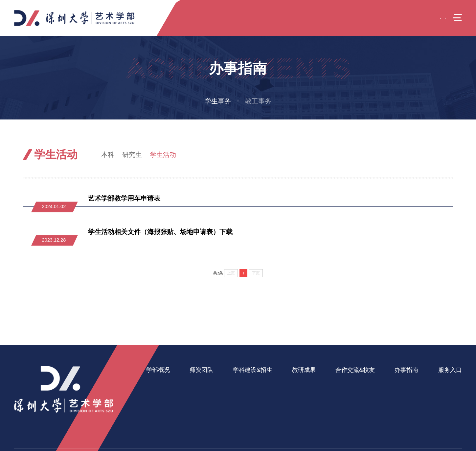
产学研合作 (340, 393)
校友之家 (338, 415)
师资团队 (199, 370)
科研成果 (297, 382)
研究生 (132, 155)
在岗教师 (197, 382)
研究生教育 (242, 393)
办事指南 (386, 155)
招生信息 (239, 415)
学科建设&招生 (249, 370)
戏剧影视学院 (442, 425)
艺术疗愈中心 (442, 382)
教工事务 (258, 101)
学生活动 (163, 155)
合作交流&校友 (348, 370)
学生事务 (218, 101)
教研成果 (299, 370)
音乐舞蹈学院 (442, 415)
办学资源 (156, 415)
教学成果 (297, 393)
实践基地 (338, 404)
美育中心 (437, 393)
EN (422, 18)
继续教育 (239, 404)
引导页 (360, 155)
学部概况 (158, 370)
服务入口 (439, 370)
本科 (108, 155)
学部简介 (156, 382)
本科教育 (239, 382)
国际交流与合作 (345, 382)
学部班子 (156, 393)
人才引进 (197, 393)
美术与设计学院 (445, 404)
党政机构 (156, 404)
